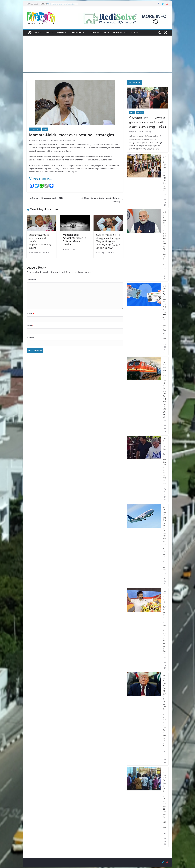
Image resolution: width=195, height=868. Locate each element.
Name (30, 314)
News (48, 33)
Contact (135, 33)
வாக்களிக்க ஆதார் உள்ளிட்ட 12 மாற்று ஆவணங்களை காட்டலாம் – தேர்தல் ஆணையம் (164, 313)
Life (105, 33)
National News (35, 129)
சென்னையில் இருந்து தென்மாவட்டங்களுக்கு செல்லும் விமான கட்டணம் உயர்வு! (165, 538)
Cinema (61, 33)
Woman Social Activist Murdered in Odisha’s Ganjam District (74, 240)
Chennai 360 (76, 33)
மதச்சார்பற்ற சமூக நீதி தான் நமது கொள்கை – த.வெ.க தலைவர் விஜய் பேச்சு (165, 622)
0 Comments (57, 140)
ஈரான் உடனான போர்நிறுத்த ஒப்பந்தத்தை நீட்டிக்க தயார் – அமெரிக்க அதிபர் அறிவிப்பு (165, 712)
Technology (119, 33)
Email (30, 326)
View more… (41, 179)
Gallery (92, 33)
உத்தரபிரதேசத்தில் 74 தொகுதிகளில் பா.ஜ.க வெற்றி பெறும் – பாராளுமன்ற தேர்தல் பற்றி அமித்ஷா (108, 241)
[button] (40, 33)
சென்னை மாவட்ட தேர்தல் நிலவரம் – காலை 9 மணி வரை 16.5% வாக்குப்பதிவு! (148, 122)
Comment (32, 280)
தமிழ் (37, 33)
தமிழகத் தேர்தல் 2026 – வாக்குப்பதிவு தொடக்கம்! (165, 174)
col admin (34, 140)
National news (70, 140)
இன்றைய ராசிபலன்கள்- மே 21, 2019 (45, 198)
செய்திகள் (140, 112)
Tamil (132, 112)
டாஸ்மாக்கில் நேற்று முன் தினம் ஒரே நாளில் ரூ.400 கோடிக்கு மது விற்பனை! (165, 800)
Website (30, 338)
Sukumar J (147, 132)
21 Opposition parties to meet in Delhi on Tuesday (102, 200)
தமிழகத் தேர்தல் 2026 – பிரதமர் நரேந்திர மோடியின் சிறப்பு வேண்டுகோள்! (165, 238)
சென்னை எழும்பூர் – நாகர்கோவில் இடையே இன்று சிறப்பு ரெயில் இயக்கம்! (165, 388)
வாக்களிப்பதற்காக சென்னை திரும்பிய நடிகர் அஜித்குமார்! (165, 462)
